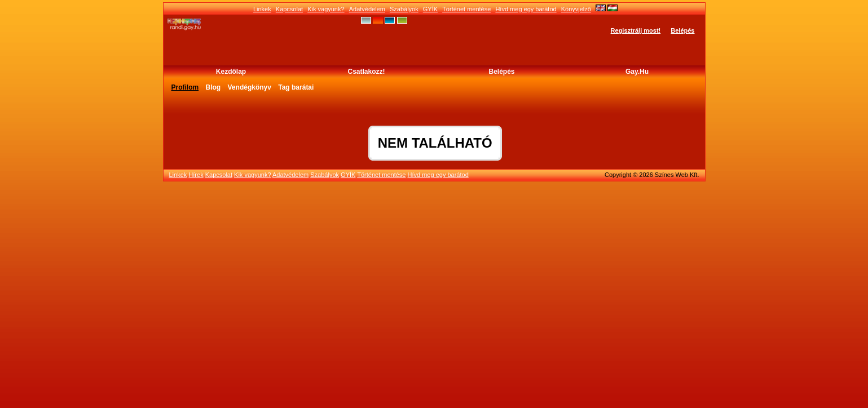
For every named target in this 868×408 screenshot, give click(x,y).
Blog (213, 87)
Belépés (682, 30)
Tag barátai (296, 87)
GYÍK (430, 9)
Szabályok (404, 9)
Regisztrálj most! (636, 30)
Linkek (262, 9)
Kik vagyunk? (326, 9)
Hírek (196, 175)
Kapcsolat (289, 9)
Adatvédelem (367, 9)
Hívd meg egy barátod (526, 9)
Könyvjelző (576, 9)
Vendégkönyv (250, 87)
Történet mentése (466, 9)
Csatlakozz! (366, 72)
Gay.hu (637, 72)
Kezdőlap (231, 72)
